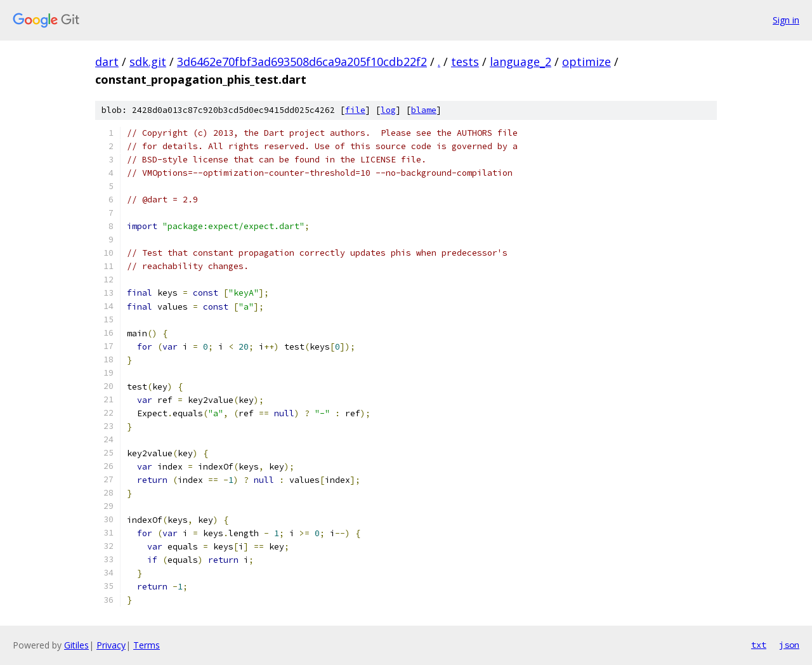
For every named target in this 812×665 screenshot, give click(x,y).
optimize (586, 62)
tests (465, 62)
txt (759, 645)
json (789, 645)
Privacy (111, 645)
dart (107, 62)
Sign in (786, 20)
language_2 (521, 62)
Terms (147, 645)
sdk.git (148, 62)
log (388, 110)
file (355, 110)
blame (424, 110)
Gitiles (76, 645)
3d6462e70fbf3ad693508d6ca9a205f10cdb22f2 (302, 62)
